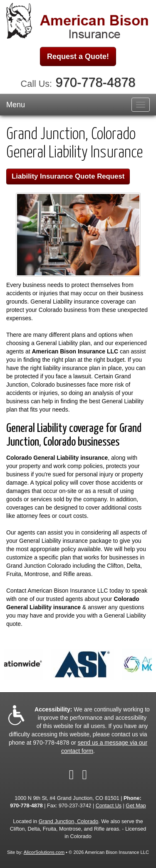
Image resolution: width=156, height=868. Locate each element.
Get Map (136, 806)
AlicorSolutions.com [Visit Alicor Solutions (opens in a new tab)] (44, 852)
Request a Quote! (78, 56)
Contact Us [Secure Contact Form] (109, 806)
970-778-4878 (96, 82)
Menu (16, 105)
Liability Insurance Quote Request (68, 176)
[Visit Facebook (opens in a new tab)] (72, 775)
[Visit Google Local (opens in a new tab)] (85, 775)
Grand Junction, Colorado (69, 821)
